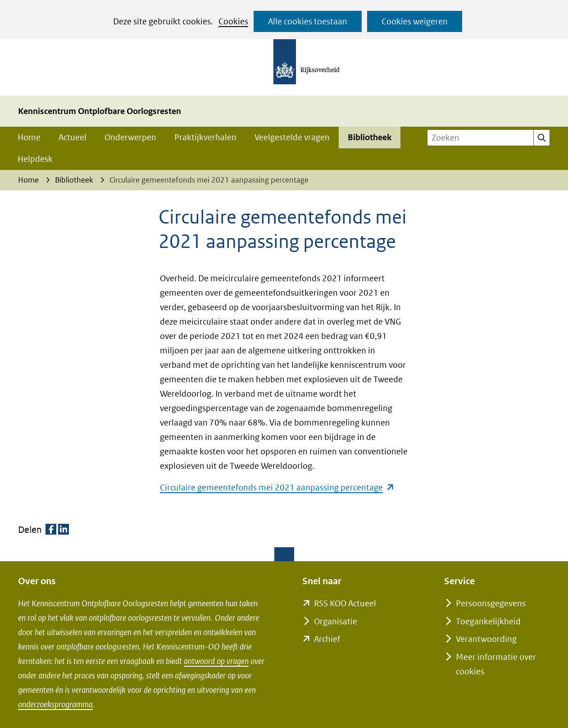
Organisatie (336, 621)
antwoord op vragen (216, 661)
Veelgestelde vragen (292, 137)
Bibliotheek (370, 137)
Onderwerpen (130, 137)
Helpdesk (35, 159)
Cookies (233, 21)
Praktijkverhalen (205, 137)
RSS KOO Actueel (345, 603)
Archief (327, 639)
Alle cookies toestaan (308, 21)
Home (29, 137)
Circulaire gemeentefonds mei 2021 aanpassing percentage (277, 488)
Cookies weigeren (415, 21)
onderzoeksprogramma (55, 704)
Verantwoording (486, 639)
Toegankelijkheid (488, 621)
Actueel (73, 137)
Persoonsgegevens (491, 603)
